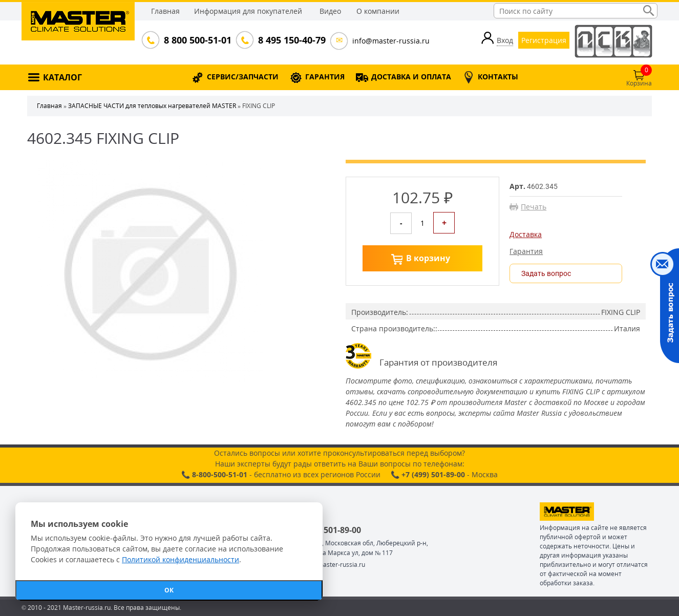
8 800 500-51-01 (197, 40)
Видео (330, 11)
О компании (378, 11)
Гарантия (526, 251)
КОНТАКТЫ (498, 77)
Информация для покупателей (248, 11)
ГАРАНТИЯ (325, 77)
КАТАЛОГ (62, 77)
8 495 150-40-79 (291, 40)
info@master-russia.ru (391, 41)
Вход (505, 40)
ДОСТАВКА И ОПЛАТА (411, 77)
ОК (169, 590)
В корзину (428, 258)
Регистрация (544, 40)
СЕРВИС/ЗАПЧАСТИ (243, 77)
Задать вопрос (546, 273)
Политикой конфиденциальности (181, 559)
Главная (165, 11)
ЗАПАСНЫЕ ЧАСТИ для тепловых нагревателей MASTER (152, 106)
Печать (534, 207)
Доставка (526, 235)
